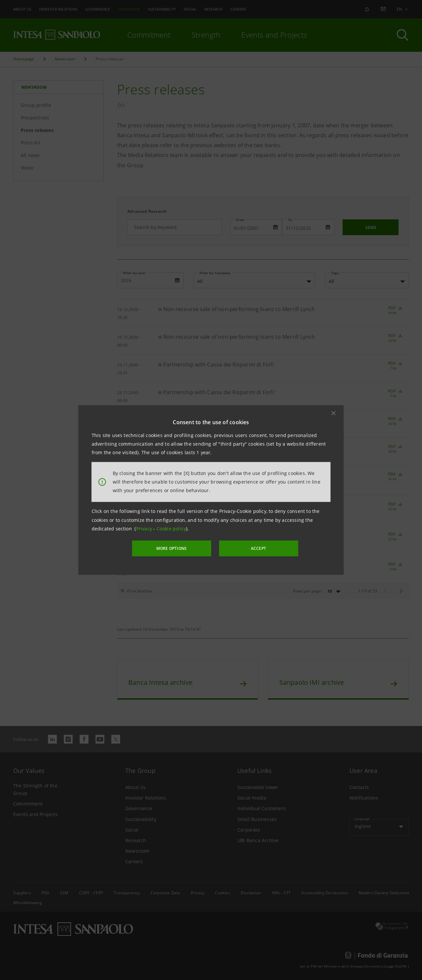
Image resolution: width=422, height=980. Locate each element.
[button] (334, 413)
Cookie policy (171, 529)
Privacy (145, 529)
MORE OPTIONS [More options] (171, 548)
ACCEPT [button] (258, 548)
